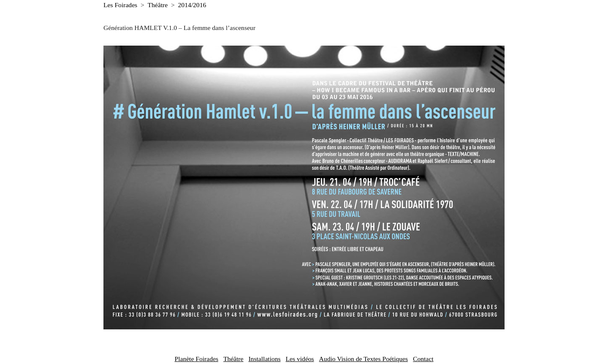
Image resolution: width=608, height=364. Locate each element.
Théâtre (158, 5)
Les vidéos (300, 359)
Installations (264, 359)
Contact (423, 359)
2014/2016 (192, 5)
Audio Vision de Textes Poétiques (364, 359)
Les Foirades (120, 5)
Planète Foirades (196, 359)
